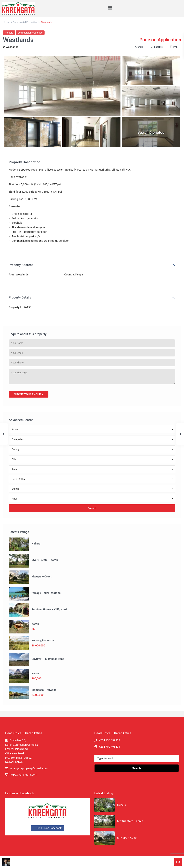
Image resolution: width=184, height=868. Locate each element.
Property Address (21, 265)
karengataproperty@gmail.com (29, 768)
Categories (18, 439)
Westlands (12, 47)
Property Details (20, 297)
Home (6, 22)
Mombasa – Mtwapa (44, 690)
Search (92, 508)
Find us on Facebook (48, 828)
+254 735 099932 (109, 740)
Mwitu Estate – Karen (45, 560)
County (16, 449)
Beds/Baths (18, 479)
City (14, 459)
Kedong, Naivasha (43, 640)
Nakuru (36, 544)
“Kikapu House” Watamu (46, 593)
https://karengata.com (23, 775)
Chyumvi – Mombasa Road (48, 659)
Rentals (9, 33)
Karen (35, 624)
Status (15, 489)
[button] (110, 9)
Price (15, 499)
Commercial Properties (25, 22)
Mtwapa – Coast (42, 576)
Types (15, 429)
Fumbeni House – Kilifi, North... (51, 609)
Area (14, 469)
